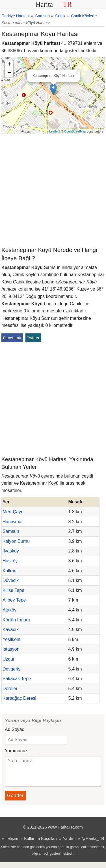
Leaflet (54, 131)
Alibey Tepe (14, 600)
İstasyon (11, 649)
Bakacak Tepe (17, 679)
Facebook (12, 338)
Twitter (33, 338)
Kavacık (11, 630)
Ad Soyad (15, 729)
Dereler (10, 689)
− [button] (9, 73)
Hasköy (10, 561)
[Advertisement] (53, 190)
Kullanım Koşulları (40, 844)
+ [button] (9, 65)
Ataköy (9, 610)
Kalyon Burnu (16, 541)
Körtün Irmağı (16, 620)
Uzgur (9, 659)
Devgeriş (11, 669)
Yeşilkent (11, 639)
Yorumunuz (16, 751)
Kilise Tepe (13, 590)
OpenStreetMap (75, 131)
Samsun (11, 531)
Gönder (15, 801)
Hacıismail (13, 522)
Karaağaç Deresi (19, 698)
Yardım (69, 844)
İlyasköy (11, 551)
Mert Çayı (12, 512)
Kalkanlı (11, 571)
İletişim (12, 844)
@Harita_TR (93, 844)
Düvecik (11, 580)
